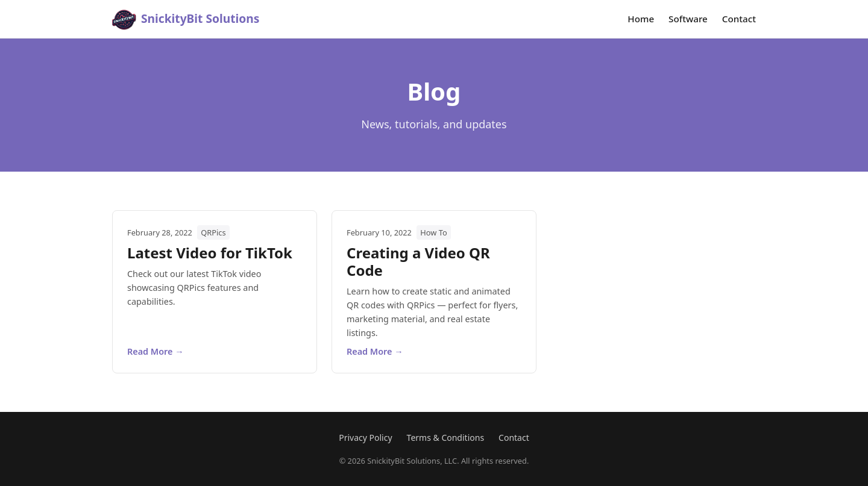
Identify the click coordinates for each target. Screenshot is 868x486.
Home (641, 19)
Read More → (156, 351)
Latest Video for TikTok (210, 253)
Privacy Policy (365, 438)
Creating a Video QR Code (418, 261)
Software (688, 19)
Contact (739, 19)
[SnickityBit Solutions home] (186, 19)
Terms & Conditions (446, 438)
